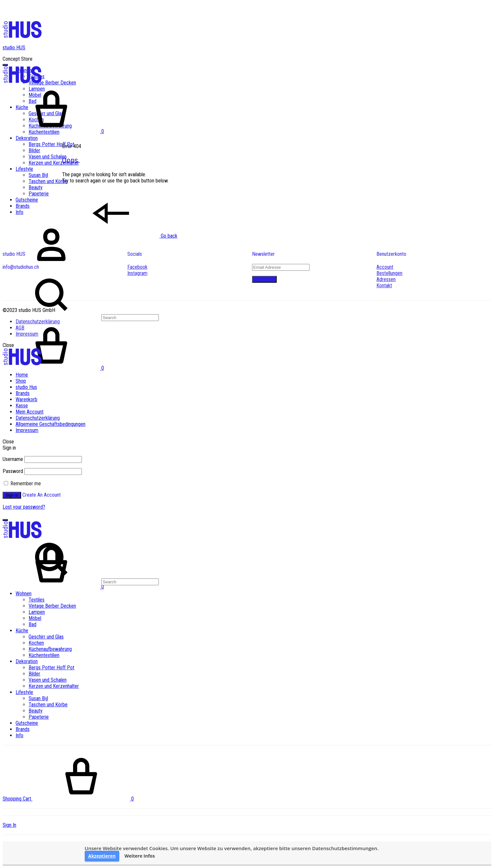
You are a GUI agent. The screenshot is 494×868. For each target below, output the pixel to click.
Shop (21, 381)
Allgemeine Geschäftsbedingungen (51, 424)
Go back (120, 236)
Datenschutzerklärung (38, 322)
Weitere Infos (140, 856)
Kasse (22, 406)
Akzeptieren (102, 856)
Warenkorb (26, 399)
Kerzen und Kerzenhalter (54, 163)
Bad (32, 624)
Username (13, 459)
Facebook (137, 267)
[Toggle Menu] (5, 65)
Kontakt (384, 285)
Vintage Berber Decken (52, 83)
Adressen (386, 279)
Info (19, 212)
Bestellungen (389, 273)
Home (22, 375)
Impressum (27, 334)
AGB (20, 328)
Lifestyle (24, 169)
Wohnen (24, 594)
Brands (23, 206)
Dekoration (27, 138)
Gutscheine (27, 200)
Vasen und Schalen (48, 157)
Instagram (137, 273)
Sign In (9, 825)
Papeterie (39, 194)
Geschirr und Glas (46, 637)
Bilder (34, 150)
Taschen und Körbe (48, 181)
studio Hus (26, 387)
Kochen (36, 643)
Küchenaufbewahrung (50, 649)
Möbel (35, 618)
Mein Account (30, 412)
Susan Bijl (38, 175)
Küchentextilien (44, 655)
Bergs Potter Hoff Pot (51, 144)
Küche (22, 631)
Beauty (36, 187)
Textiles (37, 600)
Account (385, 267)
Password (13, 471)
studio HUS (14, 48)
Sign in (12, 495)
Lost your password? (24, 507)
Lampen (37, 612)
